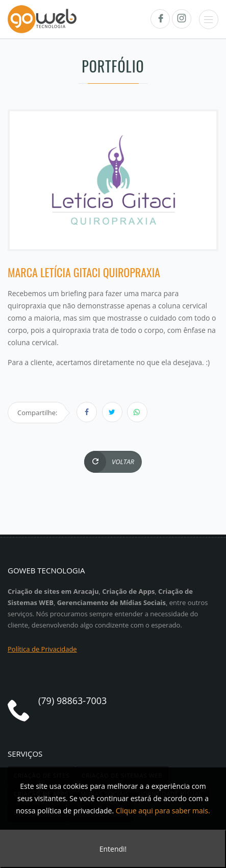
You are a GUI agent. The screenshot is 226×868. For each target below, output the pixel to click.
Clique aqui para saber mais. (163, 811)
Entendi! (113, 849)
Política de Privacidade (42, 649)
